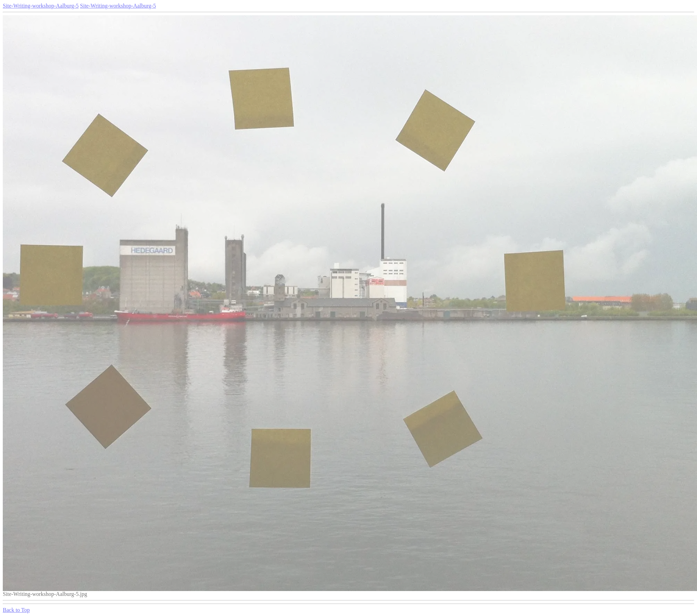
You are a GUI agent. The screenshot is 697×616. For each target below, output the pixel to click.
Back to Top (16, 610)
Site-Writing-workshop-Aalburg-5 (41, 6)
